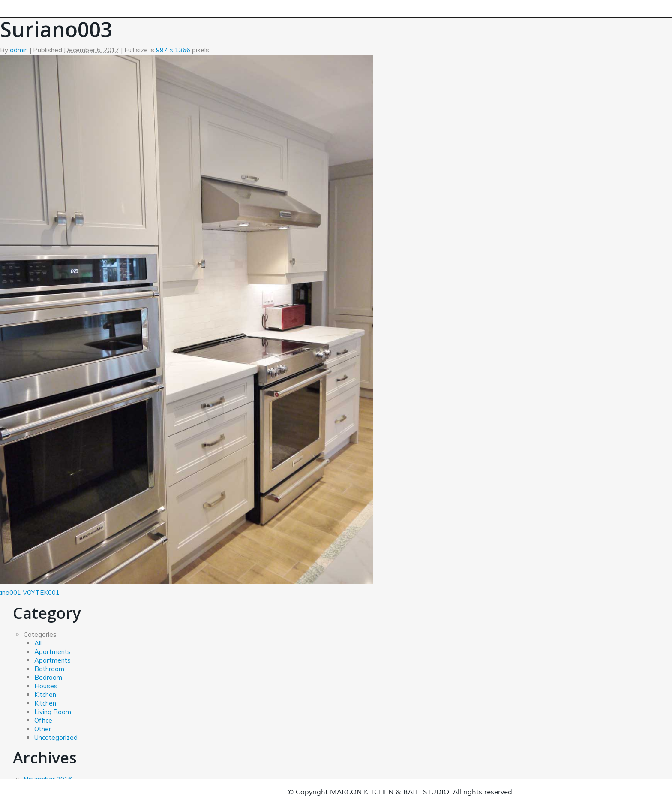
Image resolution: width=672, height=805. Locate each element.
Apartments (52, 652)
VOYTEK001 (41, 592)
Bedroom (48, 677)
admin (19, 50)
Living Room (53, 712)
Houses (46, 686)
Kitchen (45, 695)
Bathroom (49, 669)
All (38, 643)
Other (43, 729)
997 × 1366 (173, 50)
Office (43, 720)
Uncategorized (56, 737)
